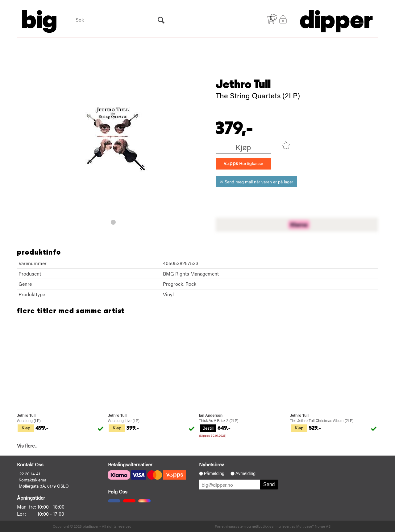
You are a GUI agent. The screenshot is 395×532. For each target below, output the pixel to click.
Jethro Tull (243, 84)
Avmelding (245, 473)
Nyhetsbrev (212, 464)
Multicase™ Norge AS (313, 526)
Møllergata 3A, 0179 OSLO (44, 486)
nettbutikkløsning (266, 526)
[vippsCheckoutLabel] (243, 164)
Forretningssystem (230, 526)
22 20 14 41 (30, 473)
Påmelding (214, 473)
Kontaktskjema (32, 480)
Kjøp (243, 147)
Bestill (208, 428)
